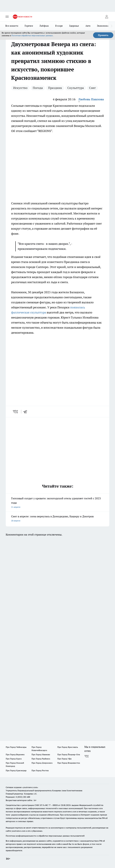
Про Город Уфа (64, 759)
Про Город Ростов (40, 770)
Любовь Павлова (91, 99)
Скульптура (76, 88)
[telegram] (26, 412)
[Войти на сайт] (107, 17)
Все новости (12, 26)
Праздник (55, 88)
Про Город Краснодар (16, 770)
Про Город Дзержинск (42, 763)
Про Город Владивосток (69, 763)
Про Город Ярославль (68, 747)
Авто (88, 26)
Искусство (20, 88)
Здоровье (74, 26)
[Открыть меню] (7, 17)
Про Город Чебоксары (16, 747)
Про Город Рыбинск (41, 759)
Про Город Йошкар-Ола (69, 754)
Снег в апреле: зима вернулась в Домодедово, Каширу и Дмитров (57, 519)
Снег (92, 88)
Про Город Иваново (41, 754)
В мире (59, 26)
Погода (38, 88)
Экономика (103, 26)
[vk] (16, 412)
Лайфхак (44, 26)
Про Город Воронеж (15, 754)
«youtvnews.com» (30, 787)
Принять (103, 35)
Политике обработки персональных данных (32, 35)
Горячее (29, 26)
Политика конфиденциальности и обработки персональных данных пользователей (45, 836)
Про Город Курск (14, 759)
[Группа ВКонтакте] (87, 756)
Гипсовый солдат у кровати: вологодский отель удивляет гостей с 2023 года (57, 503)
